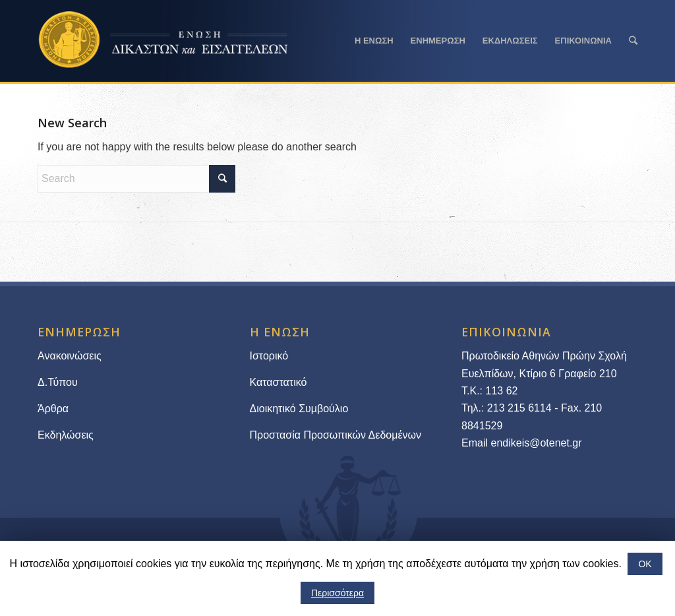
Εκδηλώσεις (66, 435)
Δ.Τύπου (58, 382)
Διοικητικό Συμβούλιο (299, 409)
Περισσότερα (337, 593)
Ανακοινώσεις (70, 356)
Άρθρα (53, 409)
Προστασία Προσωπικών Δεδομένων (336, 435)
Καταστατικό (280, 382)
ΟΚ (645, 564)
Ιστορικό (269, 356)
